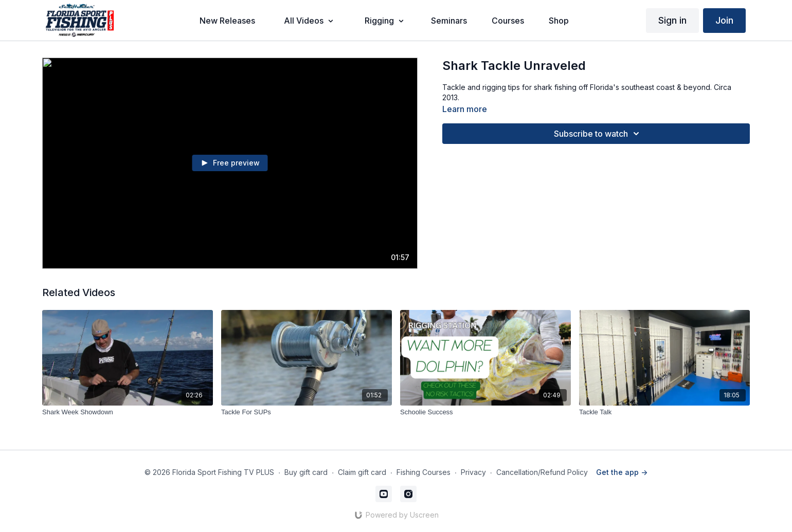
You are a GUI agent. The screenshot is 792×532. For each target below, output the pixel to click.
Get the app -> (622, 472)
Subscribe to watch (598, 134)
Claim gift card (362, 472)
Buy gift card (306, 472)
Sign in (672, 20)
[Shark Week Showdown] (128, 412)
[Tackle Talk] (664, 412)
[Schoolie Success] (485, 412)
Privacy (473, 472)
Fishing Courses (424, 472)
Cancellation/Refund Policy (542, 472)
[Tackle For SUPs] (307, 412)
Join (724, 20)
